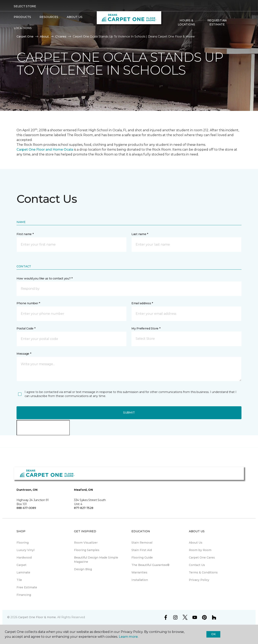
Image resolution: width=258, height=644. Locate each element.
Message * (24, 354)
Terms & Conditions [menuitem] (203, 572)
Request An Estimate (217, 22)
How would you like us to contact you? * (45, 278)
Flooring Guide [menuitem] (142, 558)
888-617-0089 (26, 508)
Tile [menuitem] (19, 580)
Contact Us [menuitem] (197, 565)
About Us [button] (75, 17)
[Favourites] (240, 23)
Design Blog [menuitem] (83, 569)
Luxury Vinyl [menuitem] (25, 550)
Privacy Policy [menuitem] (199, 580)
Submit (129, 413)
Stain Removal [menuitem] (142, 543)
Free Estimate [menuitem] (27, 587)
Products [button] (22, 17)
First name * (25, 234)
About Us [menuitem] (196, 543)
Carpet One (25, 36)
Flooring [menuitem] (23, 543)
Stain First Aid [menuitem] (142, 550)
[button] (236, 23)
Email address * (142, 303)
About (44, 36)
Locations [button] (23, 28)
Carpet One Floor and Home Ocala (45, 150)
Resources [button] (49, 17)
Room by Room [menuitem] (200, 550)
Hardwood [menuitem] (24, 558)
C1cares (61, 36)
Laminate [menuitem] (23, 572)
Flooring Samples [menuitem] (87, 550)
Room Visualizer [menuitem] (86, 543)
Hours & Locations (186, 22)
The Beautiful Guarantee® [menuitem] (150, 565)
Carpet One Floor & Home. (37, 617)
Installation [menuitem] (140, 580)
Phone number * (28, 303)
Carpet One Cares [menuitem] (202, 558)
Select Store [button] (25, 6)
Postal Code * (26, 328)
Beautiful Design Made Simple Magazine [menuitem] (96, 560)
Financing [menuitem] (24, 595)
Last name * (140, 234)
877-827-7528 (84, 508)
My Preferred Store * (146, 328)
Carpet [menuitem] (21, 565)
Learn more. (128, 637)
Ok (213, 634)
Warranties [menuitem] (139, 572)
